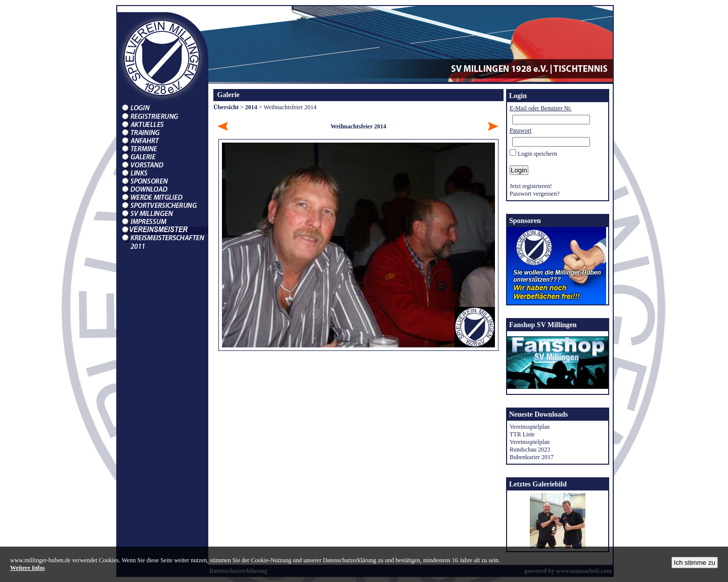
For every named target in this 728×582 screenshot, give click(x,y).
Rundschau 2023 (530, 450)
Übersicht (226, 107)
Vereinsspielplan (530, 427)
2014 (251, 107)
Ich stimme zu (695, 563)
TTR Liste (522, 434)
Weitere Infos (28, 568)
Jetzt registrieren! (531, 186)
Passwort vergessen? (535, 194)
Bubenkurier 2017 (532, 457)
